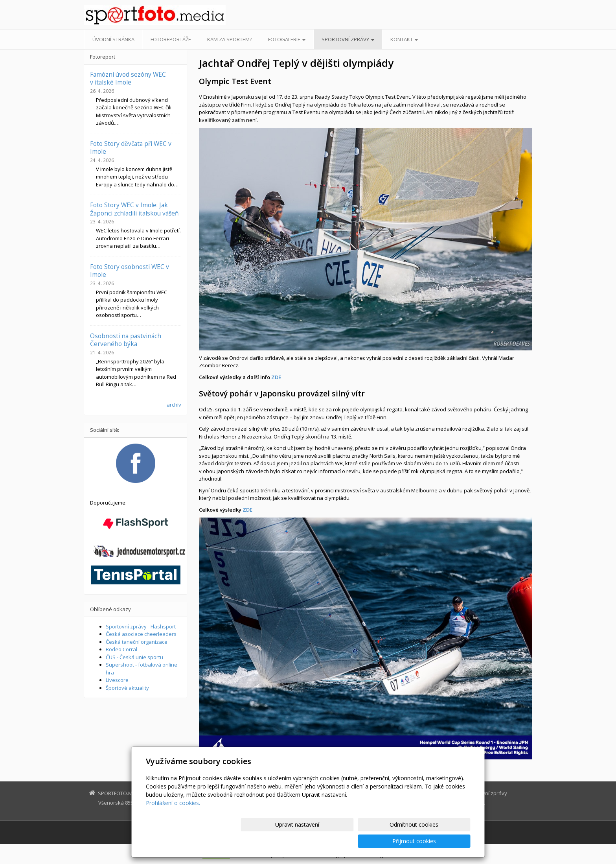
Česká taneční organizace (137, 642)
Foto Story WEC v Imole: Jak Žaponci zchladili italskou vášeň (134, 209)
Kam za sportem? (230, 39)
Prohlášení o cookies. (173, 819)
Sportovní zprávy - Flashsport (141, 626)
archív (174, 405)
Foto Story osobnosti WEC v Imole (130, 271)
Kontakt (404, 39)
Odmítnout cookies (376, 841)
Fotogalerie (287, 39)
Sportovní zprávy (348, 39)
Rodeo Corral (121, 649)
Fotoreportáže (171, 39)
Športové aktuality (127, 688)
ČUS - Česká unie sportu (134, 657)
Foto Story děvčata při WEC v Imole (131, 147)
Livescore (117, 680)
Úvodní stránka (113, 39)
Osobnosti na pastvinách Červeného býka (126, 340)
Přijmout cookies (440, 841)
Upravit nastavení (311, 841)
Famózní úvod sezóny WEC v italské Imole (128, 78)
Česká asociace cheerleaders (141, 634)
